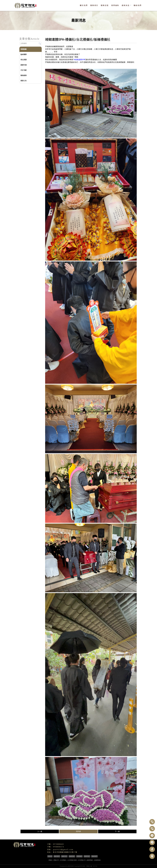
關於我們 (84, 5)
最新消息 (126, 5)
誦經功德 (24, 65)
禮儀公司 (56, 860)
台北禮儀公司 (82, 860)
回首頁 (50, 856)
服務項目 (94, 5)
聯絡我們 (138, 5)
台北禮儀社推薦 (72, 860)
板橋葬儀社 (98, 860)
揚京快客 (71, 866)
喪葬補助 (115, 5)
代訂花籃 (24, 70)
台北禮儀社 (63, 860)
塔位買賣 (24, 60)
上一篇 (40, 831)
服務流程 (105, 5)
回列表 (78, 831)
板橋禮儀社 (90, 860)
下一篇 (117, 831)
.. (86, 866)
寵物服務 (24, 75)
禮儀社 (50, 860)
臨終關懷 (24, 54)
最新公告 (24, 81)
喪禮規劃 (24, 49)
